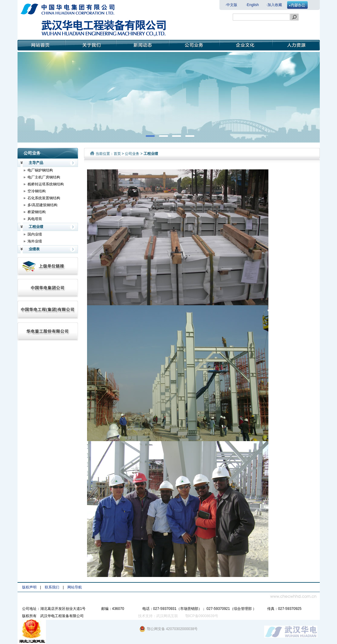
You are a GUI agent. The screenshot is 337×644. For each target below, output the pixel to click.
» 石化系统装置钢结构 (42, 198)
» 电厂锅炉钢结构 (38, 170)
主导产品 (32, 163)
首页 (117, 154)
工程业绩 (32, 227)
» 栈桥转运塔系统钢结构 (44, 184)
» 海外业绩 (33, 241)
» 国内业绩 (33, 234)
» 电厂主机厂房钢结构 (42, 177)
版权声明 (29, 587)
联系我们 (52, 587)
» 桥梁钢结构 (35, 212)
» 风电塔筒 (33, 219)
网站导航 (75, 587)
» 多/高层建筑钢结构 (41, 205)
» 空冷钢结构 (35, 191)
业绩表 (30, 249)
